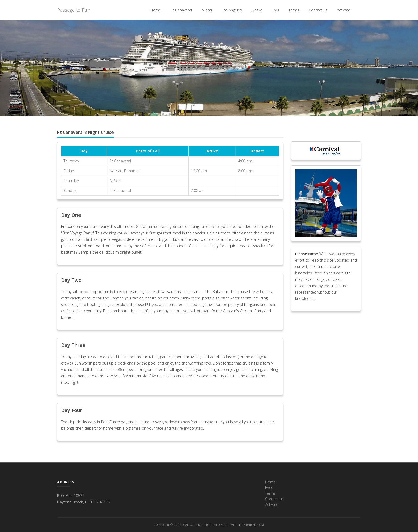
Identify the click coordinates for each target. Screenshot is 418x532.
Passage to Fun (74, 10)
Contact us (318, 10)
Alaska (257, 10)
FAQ (275, 10)
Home (156, 10)
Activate (344, 10)
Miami (207, 10)
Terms (294, 10)
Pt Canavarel (181, 10)
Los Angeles (232, 10)
